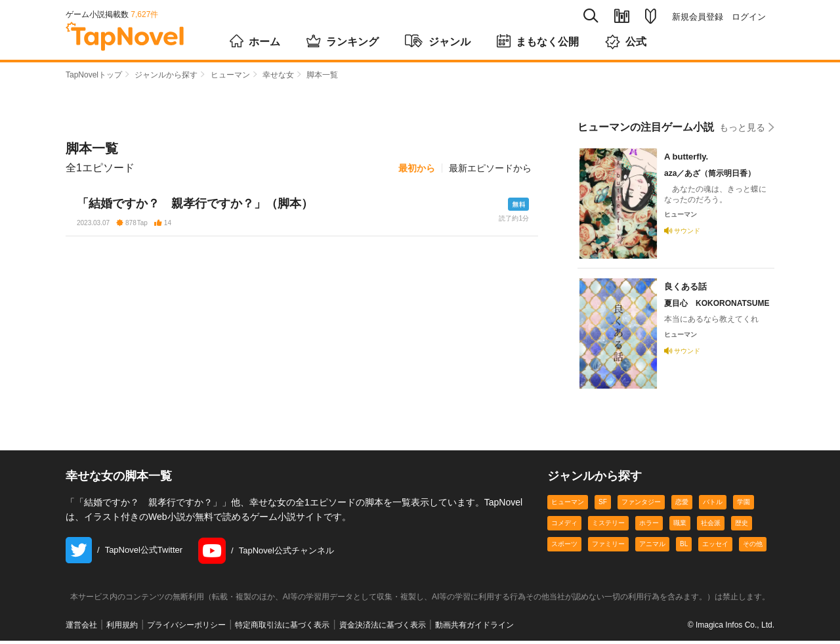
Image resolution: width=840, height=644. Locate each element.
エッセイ (715, 547)
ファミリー (608, 547)
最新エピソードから (490, 168)
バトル (713, 505)
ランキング (343, 41)
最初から (417, 168)
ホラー (649, 526)
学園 (744, 505)
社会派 (711, 526)
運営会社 (81, 628)
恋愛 (682, 505)
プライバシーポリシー (186, 628)
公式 (626, 42)
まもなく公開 (538, 41)
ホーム (255, 41)
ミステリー (608, 526)
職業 (680, 526)
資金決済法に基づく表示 (383, 628)
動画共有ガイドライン (474, 628)
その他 (753, 547)
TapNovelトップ (94, 75)
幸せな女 (278, 75)
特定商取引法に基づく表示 (282, 628)
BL (684, 547)
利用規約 (122, 628)
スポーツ (564, 547)
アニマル (652, 547)
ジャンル (438, 41)
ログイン (749, 17)
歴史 (742, 526)
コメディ (564, 526)
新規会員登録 (698, 17)
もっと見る (747, 127)
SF (603, 505)
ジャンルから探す (166, 75)
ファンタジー (641, 505)
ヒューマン (230, 75)
